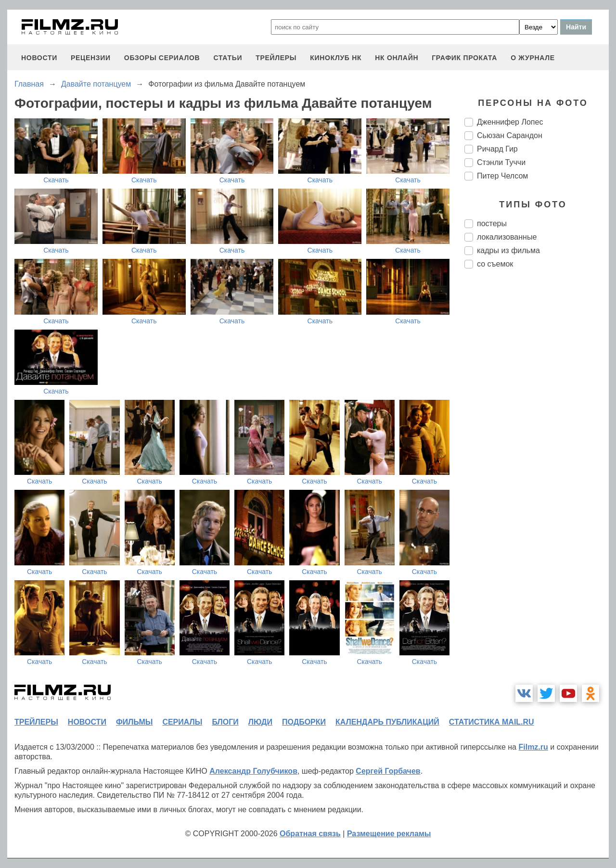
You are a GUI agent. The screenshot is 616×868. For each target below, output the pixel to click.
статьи (228, 58)
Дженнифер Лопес (510, 122)
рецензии (91, 58)
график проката (464, 58)
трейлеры (276, 58)
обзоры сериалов (162, 58)
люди (260, 722)
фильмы (134, 722)
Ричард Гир (497, 149)
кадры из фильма (508, 250)
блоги (225, 722)
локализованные (507, 237)
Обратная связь (310, 834)
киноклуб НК (336, 58)
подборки (304, 722)
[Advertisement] (537, 437)
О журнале (533, 58)
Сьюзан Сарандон (510, 135)
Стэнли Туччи (501, 162)
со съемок (495, 264)
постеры (492, 223)
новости (39, 58)
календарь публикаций (387, 722)
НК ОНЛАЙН (397, 58)
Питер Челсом (502, 176)
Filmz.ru (533, 747)
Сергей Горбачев (388, 771)
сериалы (182, 722)
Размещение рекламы (389, 834)
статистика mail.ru (492, 722)
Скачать (56, 180)
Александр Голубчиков (253, 771)
